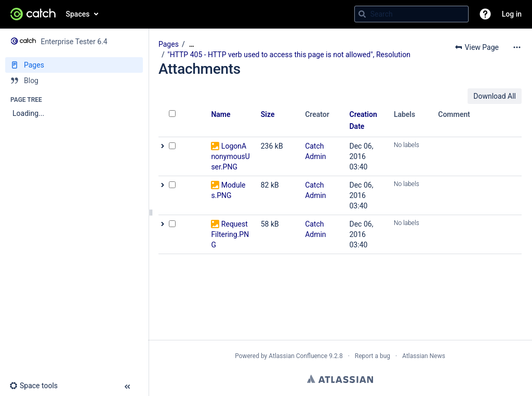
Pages (169, 44)
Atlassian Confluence (298, 356)
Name (221, 114)
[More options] (517, 47)
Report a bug (373, 356)
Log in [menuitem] (512, 14)
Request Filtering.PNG (230, 234)
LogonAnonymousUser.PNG (230, 156)
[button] (485, 14)
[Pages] (74, 65)
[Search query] (411, 14)
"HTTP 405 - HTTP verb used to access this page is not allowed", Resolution (289, 55)
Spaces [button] (78, 14)
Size (268, 114)
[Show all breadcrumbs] (192, 44)
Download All (495, 96)
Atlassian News (424, 356)
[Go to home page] (33, 14)
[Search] (362, 14)
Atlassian (340, 379)
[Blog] (74, 81)
